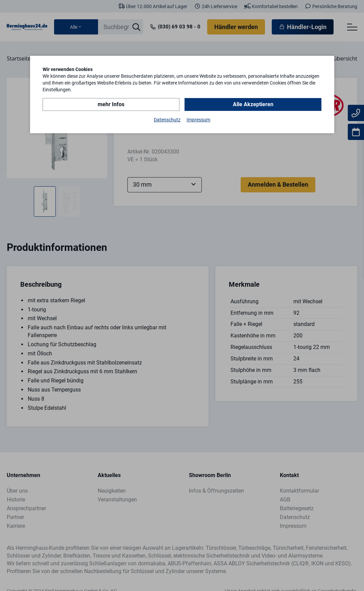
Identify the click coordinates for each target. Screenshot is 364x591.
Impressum (198, 120)
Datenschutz (167, 120)
